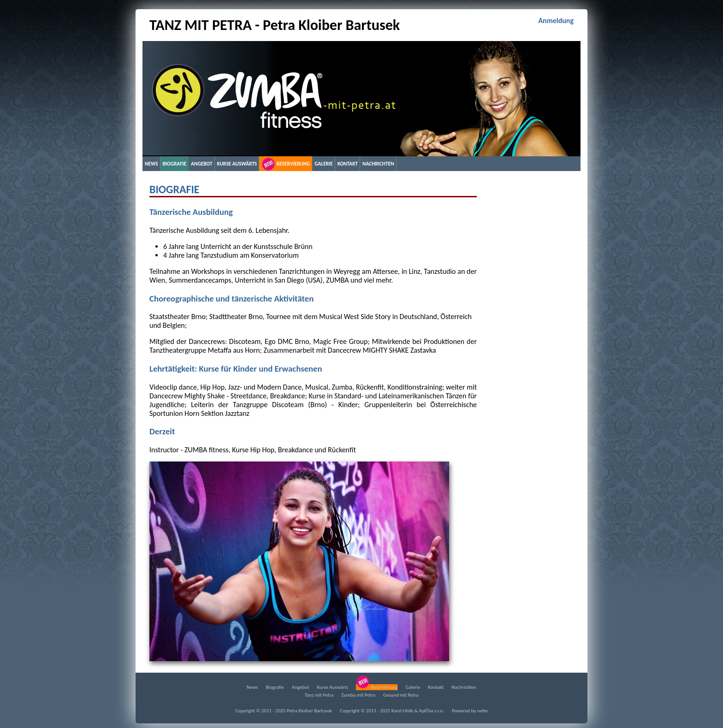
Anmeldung (556, 21)
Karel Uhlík (402, 711)
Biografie (175, 164)
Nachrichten (378, 164)
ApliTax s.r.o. (431, 711)
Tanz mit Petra (319, 695)
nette (483, 711)
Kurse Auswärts (237, 164)
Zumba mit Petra (358, 695)
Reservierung (286, 164)
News (151, 164)
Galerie (323, 164)
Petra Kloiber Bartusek (309, 711)
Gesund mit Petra (401, 695)
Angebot (202, 164)
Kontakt (348, 164)
